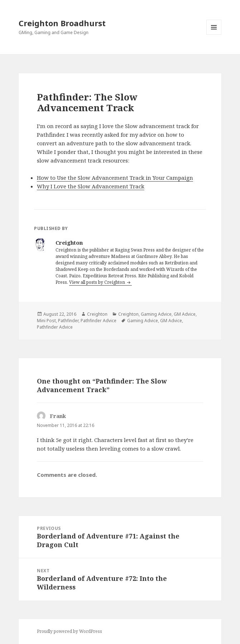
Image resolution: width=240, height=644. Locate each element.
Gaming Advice (156, 314)
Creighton (97, 314)
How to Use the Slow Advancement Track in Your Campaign (115, 178)
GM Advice (185, 314)
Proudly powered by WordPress (69, 631)
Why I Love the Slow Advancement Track (91, 186)
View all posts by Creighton (98, 282)
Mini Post (46, 321)
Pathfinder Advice (99, 321)
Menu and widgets (214, 35)
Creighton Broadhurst (62, 23)
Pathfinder (68, 321)
